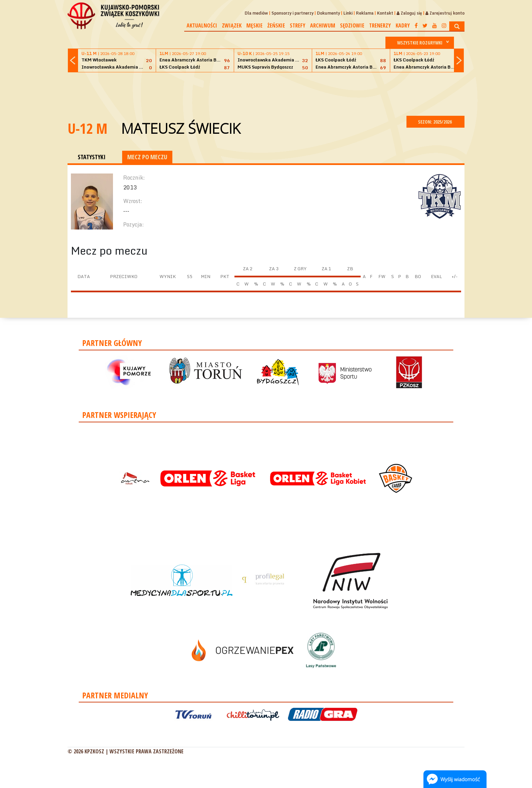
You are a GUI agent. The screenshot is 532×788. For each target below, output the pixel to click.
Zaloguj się (409, 13)
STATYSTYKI (92, 157)
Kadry (403, 25)
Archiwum (323, 25)
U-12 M (88, 128)
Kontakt (385, 13)
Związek (232, 25)
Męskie (254, 25)
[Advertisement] (266, 93)
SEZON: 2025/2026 (435, 122)
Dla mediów (256, 13)
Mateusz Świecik (181, 128)
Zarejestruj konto (445, 13)
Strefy (298, 25)
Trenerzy (380, 25)
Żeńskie (276, 25)
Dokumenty (328, 13)
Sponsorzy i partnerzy (292, 13)
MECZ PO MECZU (147, 157)
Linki (348, 13)
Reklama (365, 13)
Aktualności (202, 25)
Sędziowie (352, 25)
